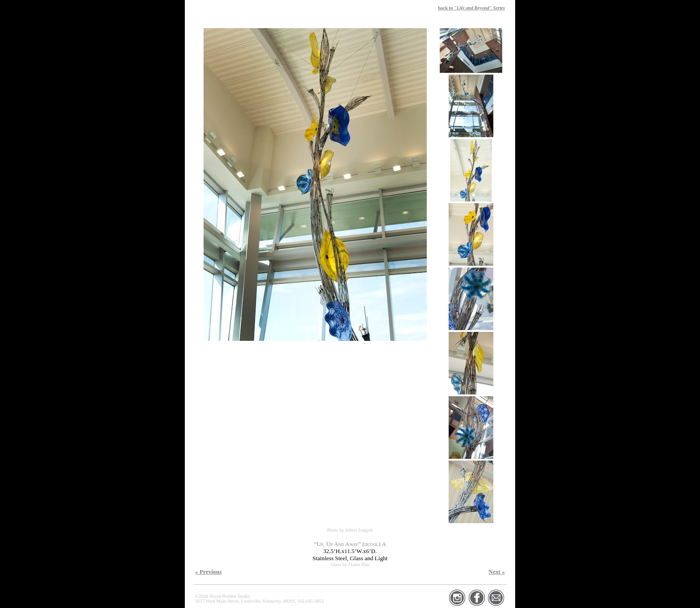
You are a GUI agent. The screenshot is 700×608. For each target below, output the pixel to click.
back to (471, 8)
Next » (497, 572)
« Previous (208, 572)
